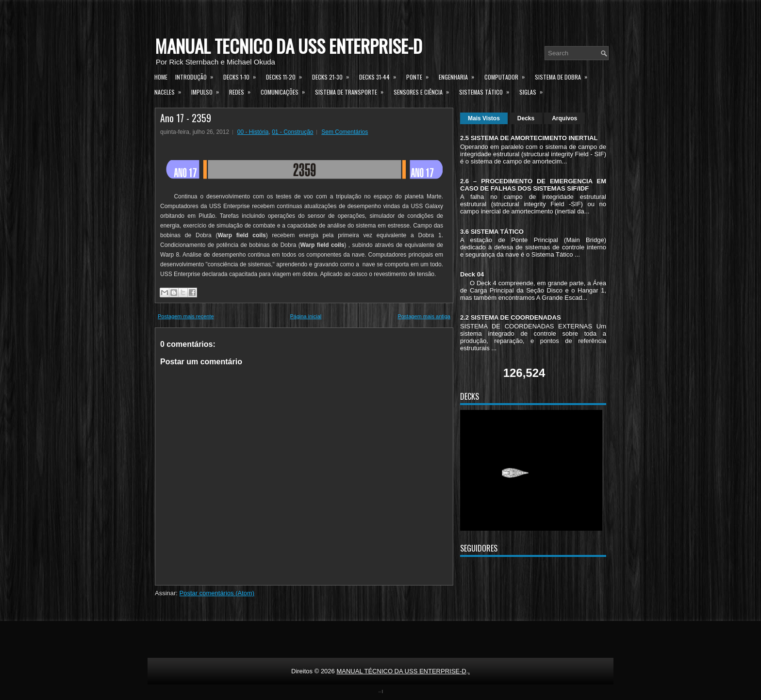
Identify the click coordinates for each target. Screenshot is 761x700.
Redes (243, 91)
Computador (508, 76)
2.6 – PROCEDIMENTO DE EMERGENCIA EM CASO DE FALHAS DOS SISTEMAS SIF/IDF (533, 185)
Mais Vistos (484, 118)
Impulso (208, 91)
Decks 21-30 (334, 76)
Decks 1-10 (243, 76)
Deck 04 (472, 274)
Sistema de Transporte (352, 91)
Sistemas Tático (487, 91)
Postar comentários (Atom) (217, 593)
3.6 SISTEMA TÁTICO (492, 232)
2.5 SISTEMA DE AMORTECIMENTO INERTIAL (529, 138)
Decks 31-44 (381, 76)
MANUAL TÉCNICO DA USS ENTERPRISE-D (289, 46)
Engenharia (460, 76)
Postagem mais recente (186, 316)
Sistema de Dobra (564, 76)
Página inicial (306, 316)
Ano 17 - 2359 (186, 118)
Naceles (171, 91)
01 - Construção (292, 132)
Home (161, 77)
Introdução (197, 76)
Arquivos (564, 118)
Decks (526, 118)
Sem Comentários (345, 132)
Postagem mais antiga (424, 316)
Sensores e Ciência (424, 91)
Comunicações (286, 91)
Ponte (421, 76)
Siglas (534, 91)
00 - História (253, 132)
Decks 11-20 (287, 76)
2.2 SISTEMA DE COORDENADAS (511, 317)
